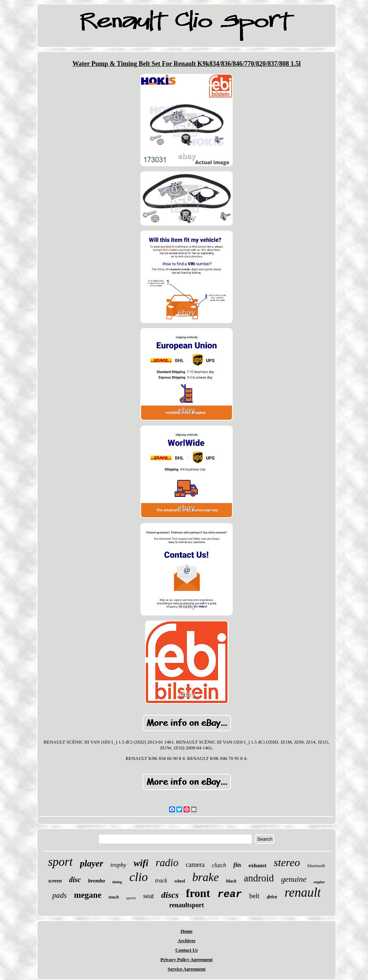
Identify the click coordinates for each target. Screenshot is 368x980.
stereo (287, 862)
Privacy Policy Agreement (186, 959)
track (161, 881)
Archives (187, 941)
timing (117, 882)
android (259, 878)
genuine (294, 879)
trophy (119, 865)
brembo (97, 881)
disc (75, 880)
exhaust (258, 865)
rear (230, 894)
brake (206, 877)
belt (254, 896)
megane (87, 895)
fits (237, 865)
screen (55, 881)
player (92, 863)
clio (139, 877)
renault (303, 893)
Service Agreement (187, 969)
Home (186, 931)
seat (149, 896)
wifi (141, 863)
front (198, 893)
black (231, 881)
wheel (179, 881)
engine (319, 882)
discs (170, 895)
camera (195, 865)
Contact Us (187, 950)
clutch (219, 865)
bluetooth (316, 866)
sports (131, 898)
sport (60, 862)
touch (114, 897)
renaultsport (187, 905)
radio (167, 863)
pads (60, 895)
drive (272, 897)
